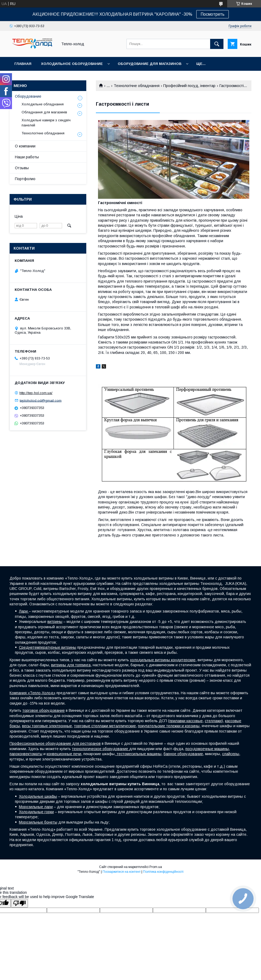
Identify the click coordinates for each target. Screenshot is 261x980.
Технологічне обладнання (137, 86)
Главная (23, 64)
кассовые (195, 721)
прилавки (178, 721)
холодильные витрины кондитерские (163, 660)
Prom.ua (156, 867)
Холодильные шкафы (38, 796)
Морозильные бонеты (38, 822)
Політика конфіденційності (163, 872)
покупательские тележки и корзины (169, 726)
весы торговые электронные (47, 726)
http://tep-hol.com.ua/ (36, 393)
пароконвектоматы (26, 754)
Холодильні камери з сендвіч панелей (46, 123)
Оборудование (28, 96)
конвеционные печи (64, 754)
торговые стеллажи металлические (105, 726)
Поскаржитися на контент (122, 872)
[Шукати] (217, 44)
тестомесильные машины (138, 754)
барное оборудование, (184, 754)
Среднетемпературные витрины (48, 647)
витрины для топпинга (71, 665)
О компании (25, 146)
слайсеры (231, 754)
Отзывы (22, 168)
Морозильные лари (36, 807)
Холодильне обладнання (43, 104)
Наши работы (27, 157)
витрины (55, 622)
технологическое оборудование (101, 749)
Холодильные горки (36, 812)
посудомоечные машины (207, 749)
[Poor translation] (19, 903)
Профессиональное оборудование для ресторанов (55, 743)
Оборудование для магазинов (150, 64)
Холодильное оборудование (72, 64)
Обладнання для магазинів (44, 112)
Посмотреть (213, 14)
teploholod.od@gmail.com (41, 400)
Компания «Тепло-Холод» (32, 693)
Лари (24, 611)
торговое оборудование (44, 710)
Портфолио (25, 179)
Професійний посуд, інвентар (189, 86)
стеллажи (213, 721)
